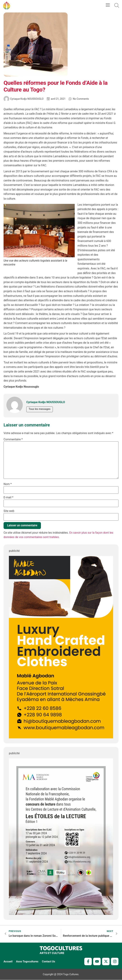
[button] (108, 5)
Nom (8, 484)
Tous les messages (40, 409)
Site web (9, 511)
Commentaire (13, 439)
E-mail (8, 497)
